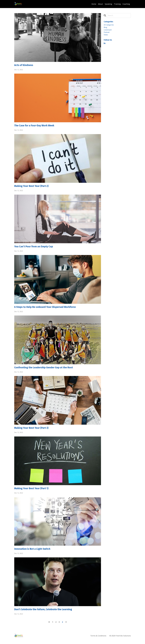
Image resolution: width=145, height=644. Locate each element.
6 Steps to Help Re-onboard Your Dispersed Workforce (49, 309)
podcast (107, 33)
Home (94, 4)
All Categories (109, 25)
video (106, 36)
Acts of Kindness (25, 65)
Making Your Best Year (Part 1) (33, 491)
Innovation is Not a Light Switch (34, 552)
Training (117, 4)
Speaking (108, 4)
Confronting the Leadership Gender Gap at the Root (47, 370)
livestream (108, 30)
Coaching (126, 4)
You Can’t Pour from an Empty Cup (36, 248)
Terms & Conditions (98, 639)
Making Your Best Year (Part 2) (33, 187)
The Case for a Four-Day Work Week (37, 126)
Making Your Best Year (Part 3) (33, 430)
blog (106, 28)
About (100, 4)
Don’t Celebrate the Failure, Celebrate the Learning (47, 613)
